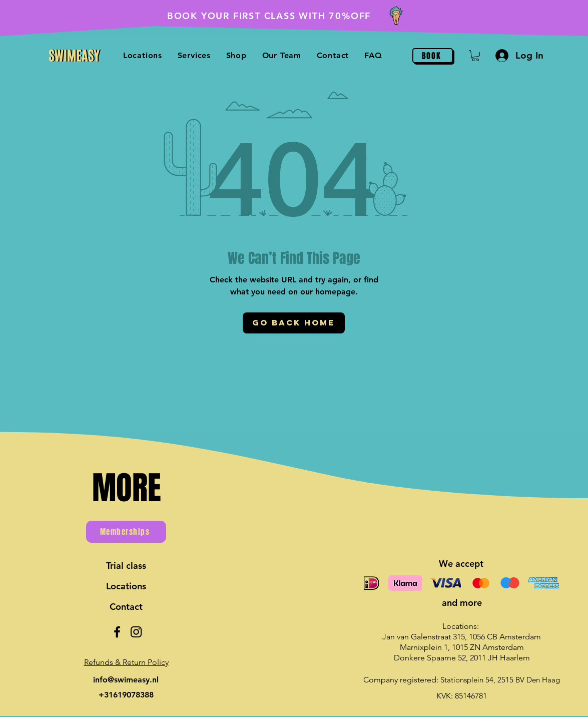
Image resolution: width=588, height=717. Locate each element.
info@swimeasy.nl (126, 680)
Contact (126, 607)
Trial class (126, 566)
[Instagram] (136, 632)
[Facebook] (117, 632)
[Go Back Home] (294, 323)
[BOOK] (433, 56)
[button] (236, 55)
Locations (126, 586)
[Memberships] (126, 532)
